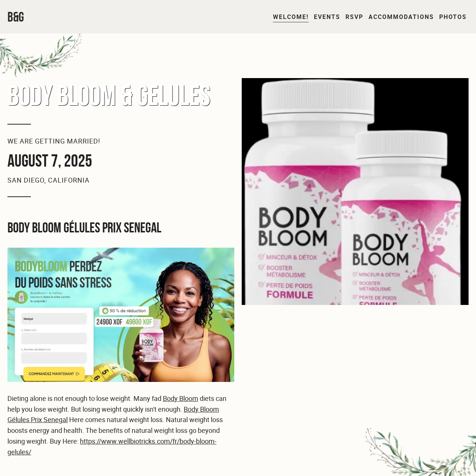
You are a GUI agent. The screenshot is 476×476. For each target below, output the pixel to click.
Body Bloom (181, 398)
